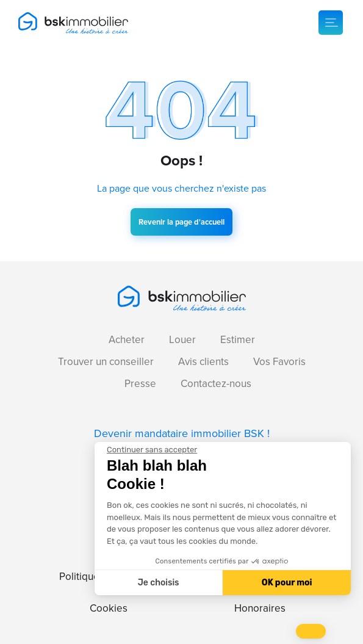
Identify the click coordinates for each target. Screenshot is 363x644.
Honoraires (260, 608)
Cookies (109, 608)
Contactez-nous (216, 384)
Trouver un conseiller (106, 362)
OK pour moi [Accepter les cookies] (287, 583)
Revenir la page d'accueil (182, 222)
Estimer (238, 340)
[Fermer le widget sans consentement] (152, 450)
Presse (140, 384)
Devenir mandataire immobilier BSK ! (182, 433)
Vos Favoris (279, 362)
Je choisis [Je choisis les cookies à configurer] (159, 583)
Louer (182, 340)
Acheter (127, 340)
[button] (311, 631)
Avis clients (203, 362)
